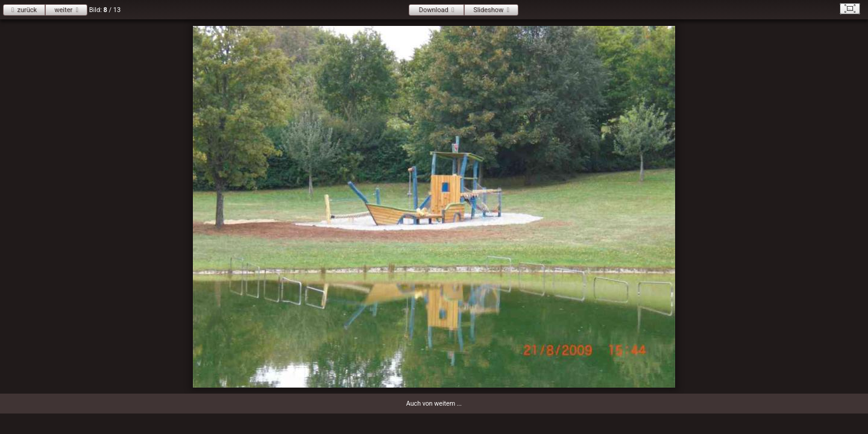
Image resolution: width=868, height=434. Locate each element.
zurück (27, 10)
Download (434, 10)
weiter (63, 10)
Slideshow (488, 10)
